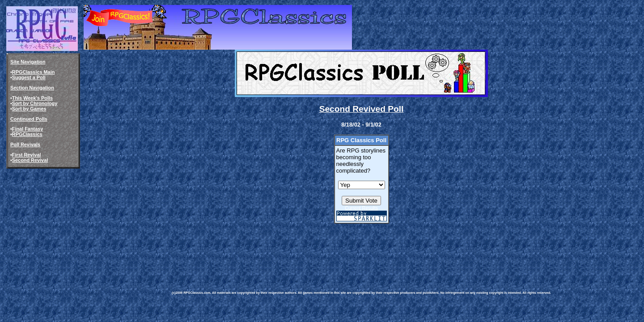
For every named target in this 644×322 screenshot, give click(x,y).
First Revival (27, 155)
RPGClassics (27, 134)
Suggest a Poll (29, 77)
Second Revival (30, 160)
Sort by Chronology (35, 103)
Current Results (361, 208)
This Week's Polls (32, 98)
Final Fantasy (28, 129)
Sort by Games (29, 109)
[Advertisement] (335, 251)
